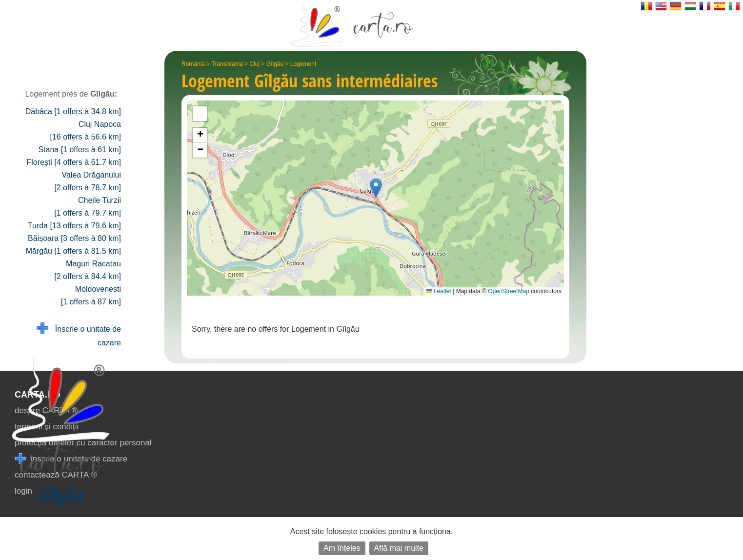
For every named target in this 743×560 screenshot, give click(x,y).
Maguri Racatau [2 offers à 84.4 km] (88, 270)
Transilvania (227, 64)
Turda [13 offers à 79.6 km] (74, 226)
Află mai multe (399, 548)
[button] (376, 188)
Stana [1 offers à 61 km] (80, 150)
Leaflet (439, 291)
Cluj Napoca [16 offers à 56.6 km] (85, 130)
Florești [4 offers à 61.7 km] (74, 162)
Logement (303, 64)
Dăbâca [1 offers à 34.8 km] (73, 111)
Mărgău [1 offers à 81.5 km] (73, 251)
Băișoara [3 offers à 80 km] (74, 238)
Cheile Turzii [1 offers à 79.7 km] (88, 207)
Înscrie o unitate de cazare (79, 335)
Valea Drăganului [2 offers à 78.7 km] (88, 181)
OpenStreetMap (509, 291)
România (193, 64)
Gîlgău (275, 64)
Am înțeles (342, 548)
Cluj (254, 64)
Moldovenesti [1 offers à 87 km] (91, 295)
